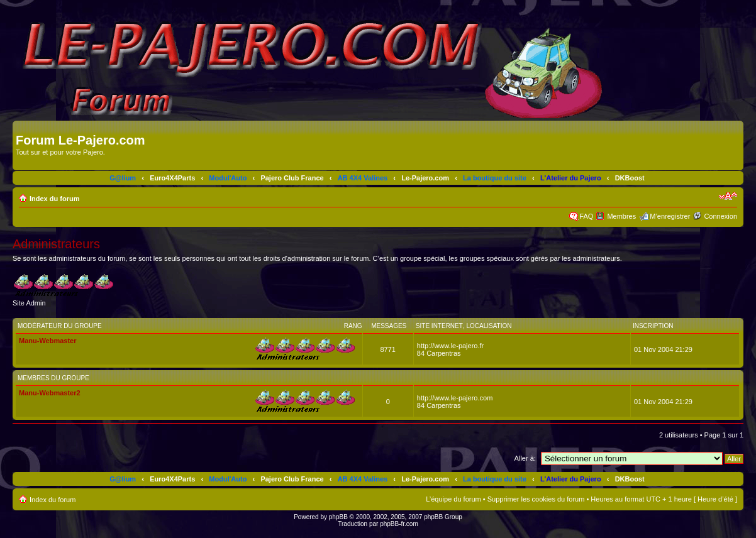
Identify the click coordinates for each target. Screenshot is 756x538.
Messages (389, 326)
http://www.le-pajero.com (455, 398)
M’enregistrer (670, 216)
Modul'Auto (228, 178)
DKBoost (630, 178)
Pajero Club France (292, 178)
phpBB (338, 517)
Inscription (653, 326)
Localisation (489, 326)
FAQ (586, 216)
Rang (353, 326)
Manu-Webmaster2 (50, 393)
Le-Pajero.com (425, 178)
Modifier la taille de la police (728, 196)
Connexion (720, 216)
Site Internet (439, 326)
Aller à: (525, 458)
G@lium (123, 178)
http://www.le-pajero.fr (450, 346)
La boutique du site (495, 178)
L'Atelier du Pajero (571, 178)
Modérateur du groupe (60, 326)
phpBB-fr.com (399, 524)
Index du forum (54, 199)
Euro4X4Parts (172, 178)
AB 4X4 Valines (363, 178)
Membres (621, 216)
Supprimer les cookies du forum (536, 499)
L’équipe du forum (453, 499)
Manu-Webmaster (47, 341)
